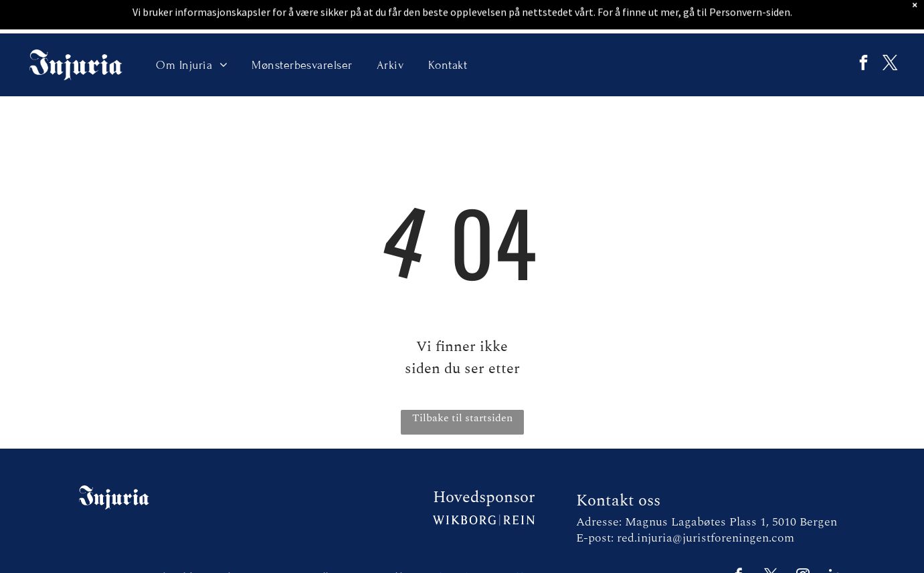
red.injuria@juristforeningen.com (706, 504)
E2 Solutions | (444, 543)
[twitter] (887, 32)
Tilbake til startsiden (462, 384)
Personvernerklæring (507, 543)
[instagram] (803, 543)
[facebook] (854, 32)
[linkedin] (835, 543)
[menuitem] (192, 31)
